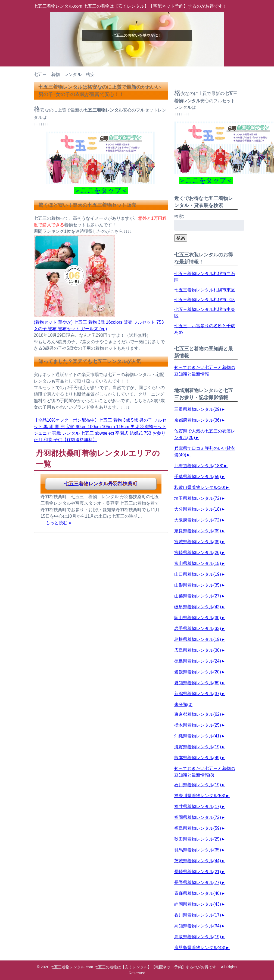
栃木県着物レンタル (198, 725)
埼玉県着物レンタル (198, 498)
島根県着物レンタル (198, 639)
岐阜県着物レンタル (198, 607)
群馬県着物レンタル (198, 850)
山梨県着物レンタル (198, 596)
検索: (179, 216)
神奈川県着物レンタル (200, 796)
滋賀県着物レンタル (198, 747)
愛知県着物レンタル (198, 683)
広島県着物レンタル (198, 650)
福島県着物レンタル (198, 828)
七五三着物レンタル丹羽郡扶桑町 (101, 484)
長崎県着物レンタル (198, 872)
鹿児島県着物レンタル (200, 948)
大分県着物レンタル (198, 509)
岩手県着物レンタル (198, 629)
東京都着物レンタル (198, 714)
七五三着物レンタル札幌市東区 (205, 290)
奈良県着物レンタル (198, 531)
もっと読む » (58, 523)
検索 (181, 238)
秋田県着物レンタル (198, 839)
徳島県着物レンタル (198, 661)
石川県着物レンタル (198, 785)
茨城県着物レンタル (198, 861)
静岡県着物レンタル (198, 904)
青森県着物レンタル (198, 893)
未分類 (183, 704)
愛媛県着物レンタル (198, 672)
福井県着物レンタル (198, 806)
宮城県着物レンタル (198, 542)
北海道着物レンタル (199, 466)
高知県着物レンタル (198, 926)
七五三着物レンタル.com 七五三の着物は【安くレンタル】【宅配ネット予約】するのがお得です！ (130, 6)
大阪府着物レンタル (198, 520)
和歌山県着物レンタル (200, 487)
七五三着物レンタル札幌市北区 (205, 300)
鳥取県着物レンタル (198, 937)
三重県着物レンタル (198, 409)
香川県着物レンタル (198, 915)
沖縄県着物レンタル (198, 736)
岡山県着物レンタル (198, 618)
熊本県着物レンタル (198, 758)
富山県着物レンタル (198, 563)
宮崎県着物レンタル (198, 553)
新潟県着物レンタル (198, 694)
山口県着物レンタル (198, 574)
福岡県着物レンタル (198, 817)
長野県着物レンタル (198, 882)
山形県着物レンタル (198, 585)
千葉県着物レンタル (198, 477)
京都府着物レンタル (198, 420)
